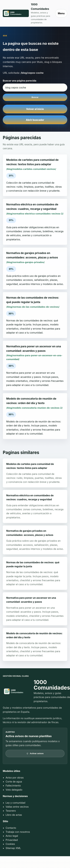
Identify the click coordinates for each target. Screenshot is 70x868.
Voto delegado (14, 790)
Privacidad (12, 840)
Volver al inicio (35, 109)
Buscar (35, 97)
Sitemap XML (13, 848)
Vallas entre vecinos (17, 807)
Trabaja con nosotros (18, 832)
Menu (61, 13)
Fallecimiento (13, 786)
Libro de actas (14, 815)
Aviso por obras (15, 778)
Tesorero (11, 811)
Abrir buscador (35, 120)
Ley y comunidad (15, 803)
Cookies (10, 844)
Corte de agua (14, 782)
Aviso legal (12, 836)
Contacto (11, 828)
